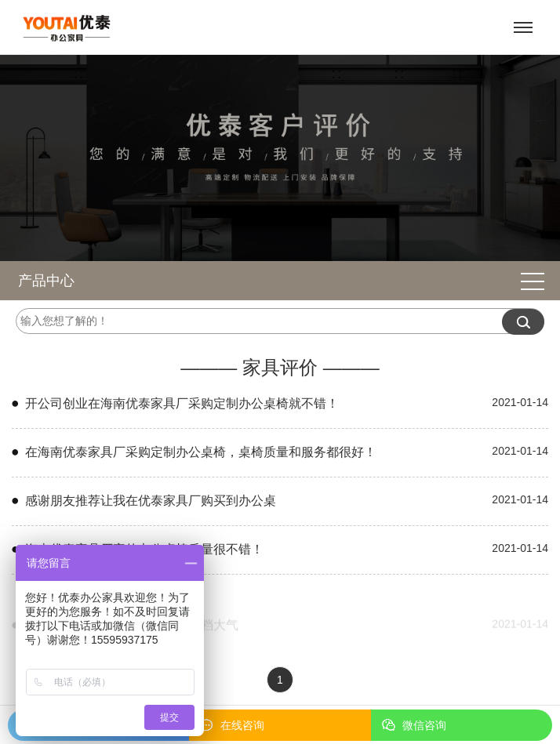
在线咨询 (242, 725)
